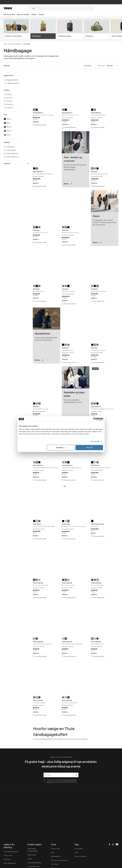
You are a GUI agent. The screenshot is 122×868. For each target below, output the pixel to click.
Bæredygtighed (56, 856)
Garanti (30, 859)
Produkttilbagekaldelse (34, 863)
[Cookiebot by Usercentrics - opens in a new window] (95, 419)
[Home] (16, 8)
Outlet (77, 853)
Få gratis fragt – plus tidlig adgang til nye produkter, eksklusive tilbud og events (61, 764)
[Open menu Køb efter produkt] (10, 15)
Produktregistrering (33, 867)
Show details (95, 441)
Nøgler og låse (32, 855)
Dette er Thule (55, 849)
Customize (61, 447)
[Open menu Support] (42, 15)
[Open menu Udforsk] (35, 15)
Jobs (53, 853)
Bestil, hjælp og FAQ (10, 863)
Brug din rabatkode (80, 856)
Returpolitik (7, 859)
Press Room (55, 864)
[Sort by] (112, 66)
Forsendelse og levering (11, 852)
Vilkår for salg (8, 855)
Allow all (89, 447)
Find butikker (79, 849)
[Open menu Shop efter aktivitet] (24, 15)
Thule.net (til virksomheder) (59, 860)
